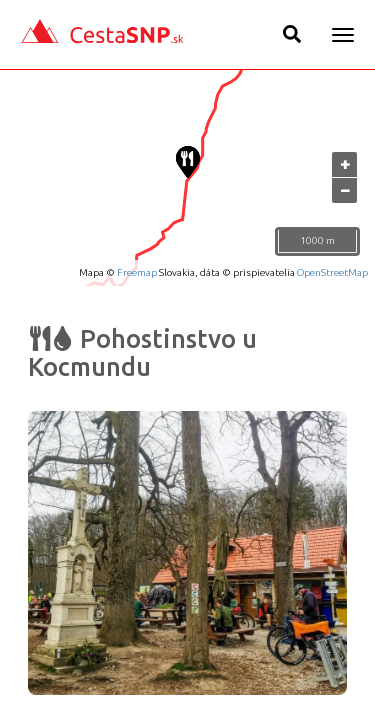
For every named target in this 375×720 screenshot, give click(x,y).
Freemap (137, 272)
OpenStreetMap (332, 272)
